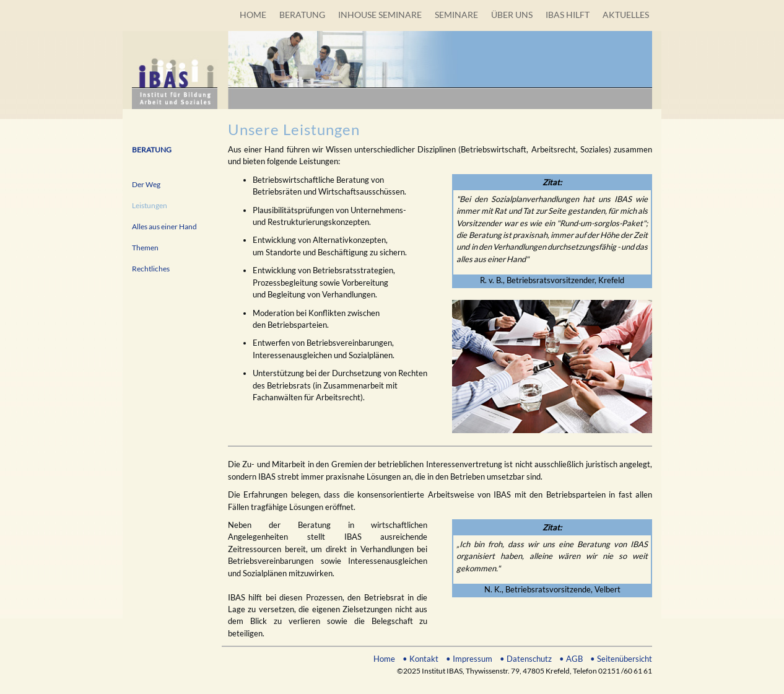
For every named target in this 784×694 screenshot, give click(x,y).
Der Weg (146, 184)
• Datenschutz (526, 659)
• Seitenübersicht (621, 659)
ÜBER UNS (512, 15)
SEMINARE (456, 15)
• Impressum (469, 659)
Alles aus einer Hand (164, 226)
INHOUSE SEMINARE (380, 15)
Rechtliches (151, 269)
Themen (145, 248)
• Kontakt (420, 659)
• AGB (571, 659)
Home (384, 659)
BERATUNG (302, 15)
